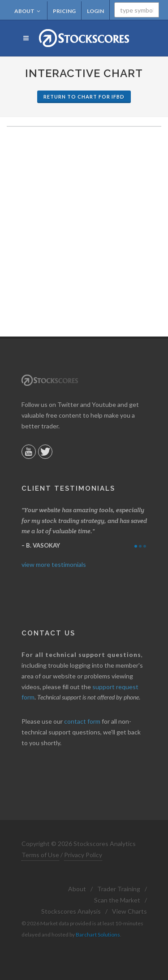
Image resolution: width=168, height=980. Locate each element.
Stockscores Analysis (71, 911)
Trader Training (119, 889)
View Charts (129, 911)
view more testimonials (54, 564)
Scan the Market (117, 900)
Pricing (64, 11)
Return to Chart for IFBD (84, 97)
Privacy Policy (83, 855)
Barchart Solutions (98, 935)
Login (95, 11)
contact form (82, 721)
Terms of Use (40, 855)
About (27, 11)
